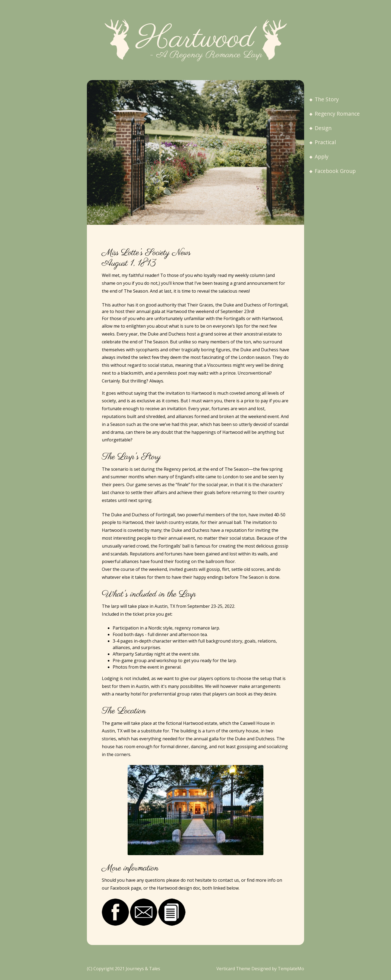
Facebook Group (332, 171)
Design (320, 128)
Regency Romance (335, 114)
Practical (323, 142)
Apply (319, 157)
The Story (324, 99)
